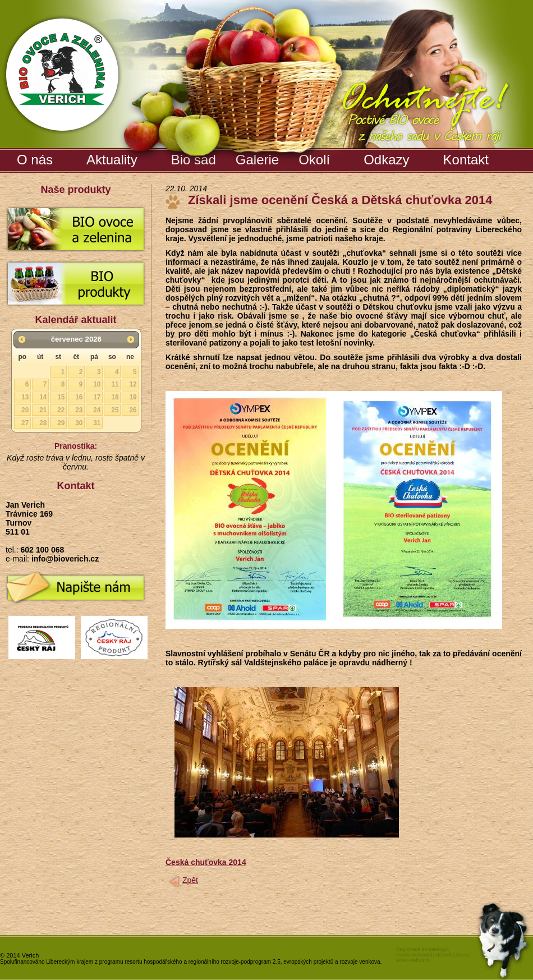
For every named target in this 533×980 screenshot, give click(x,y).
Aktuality (112, 160)
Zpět (190, 880)
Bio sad (195, 158)
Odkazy (386, 160)
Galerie (259, 158)
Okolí (314, 160)
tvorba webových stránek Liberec (433, 955)
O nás (35, 160)
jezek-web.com (413, 960)
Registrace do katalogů (422, 949)
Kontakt (466, 160)
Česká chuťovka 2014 (206, 862)
